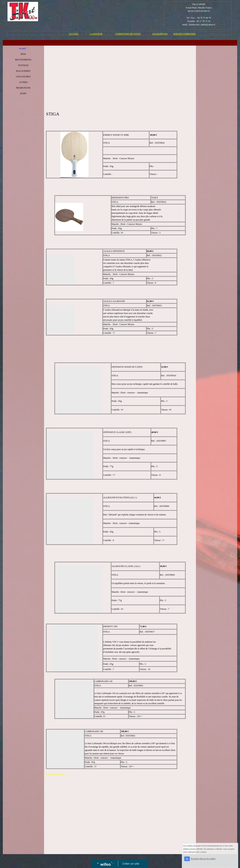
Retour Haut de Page (55, 774)
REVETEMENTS (23, 60)
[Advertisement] (120, 76)
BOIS (23, 54)
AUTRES (23, 82)
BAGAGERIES (23, 71)
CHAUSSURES (23, 77)
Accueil (22, 48)
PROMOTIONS (23, 88)
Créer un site (131, 863)
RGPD (23, 93)
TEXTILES (23, 65)
